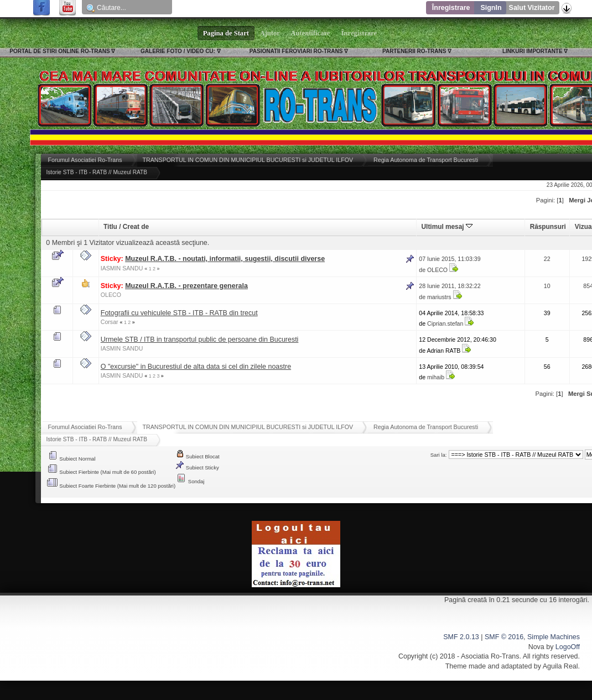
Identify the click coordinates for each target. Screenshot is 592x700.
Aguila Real (560, 666)
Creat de (136, 227)
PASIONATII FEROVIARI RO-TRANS (296, 51)
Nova (536, 647)
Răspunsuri (548, 227)
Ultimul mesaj (447, 227)
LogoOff (568, 647)
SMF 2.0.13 (461, 637)
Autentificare (311, 33)
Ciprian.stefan (445, 323)
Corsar (110, 322)
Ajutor (270, 33)
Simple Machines (554, 637)
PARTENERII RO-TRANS (414, 51)
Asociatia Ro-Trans (490, 656)
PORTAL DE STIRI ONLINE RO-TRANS (59, 51)
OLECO (437, 270)
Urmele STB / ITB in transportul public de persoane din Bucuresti (200, 339)
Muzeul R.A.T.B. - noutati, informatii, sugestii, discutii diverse (225, 259)
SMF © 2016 (504, 637)
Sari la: (439, 455)
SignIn (491, 8)
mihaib (436, 377)
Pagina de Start (226, 33)
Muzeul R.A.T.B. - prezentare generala (186, 286)
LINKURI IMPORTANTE (533, 51)
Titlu (110, 227)
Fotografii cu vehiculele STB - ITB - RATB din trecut (179, 313)
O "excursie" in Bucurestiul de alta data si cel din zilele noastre (196, 367)
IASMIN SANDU (122, 268)
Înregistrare (451, 8)
